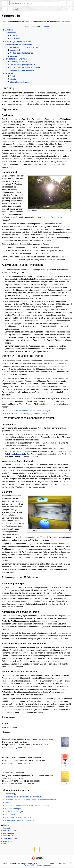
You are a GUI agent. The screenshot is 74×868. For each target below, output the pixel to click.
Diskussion (11, 9)
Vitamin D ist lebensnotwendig (17, 817)
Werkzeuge (69, 9)
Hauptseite (7, 828)
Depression (9, 794)
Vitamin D (9, 815)
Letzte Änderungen (10, 838)
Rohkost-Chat (8, 836)
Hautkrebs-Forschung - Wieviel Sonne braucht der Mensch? (29, 800)
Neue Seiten (7, 841)
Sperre (50, 590)
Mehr (17, 9)
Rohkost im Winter (9, 728)
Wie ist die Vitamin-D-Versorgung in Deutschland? (25, 413)
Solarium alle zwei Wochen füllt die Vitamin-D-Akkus (26, 806)
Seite (5, 9)
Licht (7, 803)
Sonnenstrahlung (12, 809)
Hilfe (4, 844)
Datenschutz (63, 863)
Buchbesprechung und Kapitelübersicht (18, 748)
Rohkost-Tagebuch (10, 831)
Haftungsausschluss (43, 865)
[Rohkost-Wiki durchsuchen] (35, 3)
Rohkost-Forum (8, 833)
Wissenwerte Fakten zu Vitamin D (19, 820)
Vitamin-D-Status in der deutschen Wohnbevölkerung (27, 411)
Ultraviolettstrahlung (13, 812)
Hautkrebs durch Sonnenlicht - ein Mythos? (22, 797)
